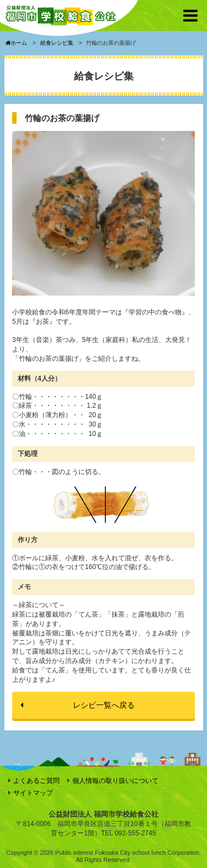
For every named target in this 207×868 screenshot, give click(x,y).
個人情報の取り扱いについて (115, 781)
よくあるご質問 (36, 781)
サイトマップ (33, 793)
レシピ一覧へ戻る (104, 705)
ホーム (16, 43)
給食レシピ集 (57, 43)
